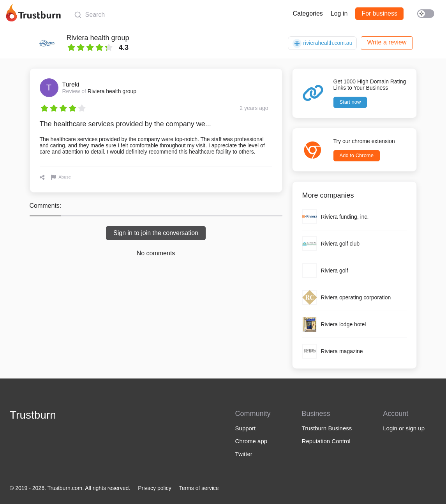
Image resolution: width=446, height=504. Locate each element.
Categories (308, 13)
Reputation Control (326, 441)
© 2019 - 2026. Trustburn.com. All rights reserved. (70, 488)
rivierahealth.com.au (322, 43)
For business (379, 13)
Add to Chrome (357, 155)
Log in (339, 13)
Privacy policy (155, 488)
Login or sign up (404, 428)
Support (246, 428)
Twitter (244, 454)
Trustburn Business (327, 428)
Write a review (387, 42)
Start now (350, 102)
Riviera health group (98, 38)
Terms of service (199, 488)
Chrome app (251, 441)
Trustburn (33, 415)
